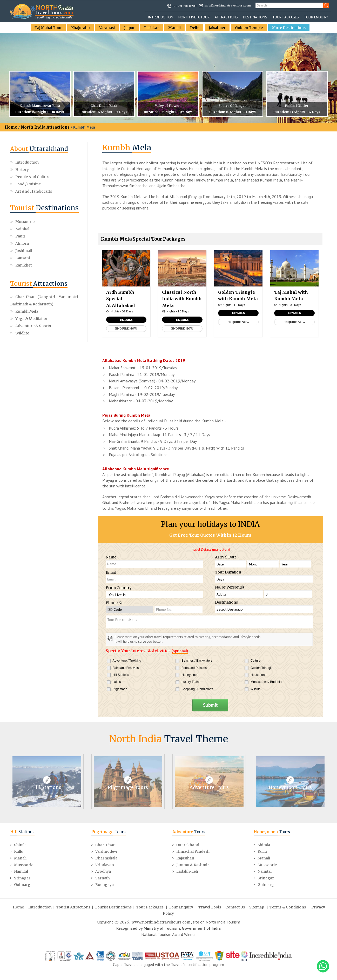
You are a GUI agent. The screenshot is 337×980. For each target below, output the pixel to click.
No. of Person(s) (230, 587)
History (22, 170)
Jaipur (130, 28)
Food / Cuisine (28, 184)
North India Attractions (45, 127)
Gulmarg (22, 884)
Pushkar (152, 28)
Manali (175, 28)
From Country (119, 588)
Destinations (255, 17)
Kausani (58, 236)
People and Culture (33, 177)
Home (11, 127)
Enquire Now (126, 328)
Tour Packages (286, 17)
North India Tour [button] (194, 17)
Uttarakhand (188, 844)
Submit (210, 705)
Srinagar (22, 878)
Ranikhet (23, 243)
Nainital (58, 222)
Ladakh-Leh (187, 871)
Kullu (19, 851)
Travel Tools (210, 907)
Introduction (161, 17)
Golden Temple (250, 28)
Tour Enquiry (316, 17)
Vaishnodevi (106, 851)
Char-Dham (106, 844)
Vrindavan (105, 864)
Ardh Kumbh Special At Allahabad (120, 299)
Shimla (20, 844)
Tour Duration (228, 572)
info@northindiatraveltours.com (228, 5)
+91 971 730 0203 (184, 6)
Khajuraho (80, 28)
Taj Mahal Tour (48, 28)
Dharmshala (106, 858)
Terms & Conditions (288, 907)
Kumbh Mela (27, 290)
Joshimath (24, 236)
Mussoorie (25, 222)
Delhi (196, 28)
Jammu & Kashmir (193, 864)
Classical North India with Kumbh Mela (182, 299)
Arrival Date (226, 557)
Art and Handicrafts (34, 191)
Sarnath (103, 878)
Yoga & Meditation (32, 297)
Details (126, 320)
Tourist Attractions (73, 907)
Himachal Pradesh (193, 851)
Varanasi (107, 28)
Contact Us (235, 907)
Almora (58, 229)
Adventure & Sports (33, 304)
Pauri (20, 229)
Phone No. (115, 603)
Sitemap (257, 907)
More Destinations (290, 28)
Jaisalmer (218, 28)
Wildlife (22, 311)
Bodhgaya (105, 884)
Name (111, 557)
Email (111, 572)
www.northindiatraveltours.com (161, 922)
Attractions (226, 17)
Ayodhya (103, 871)
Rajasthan (185, 858)
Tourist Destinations (113, 907)
